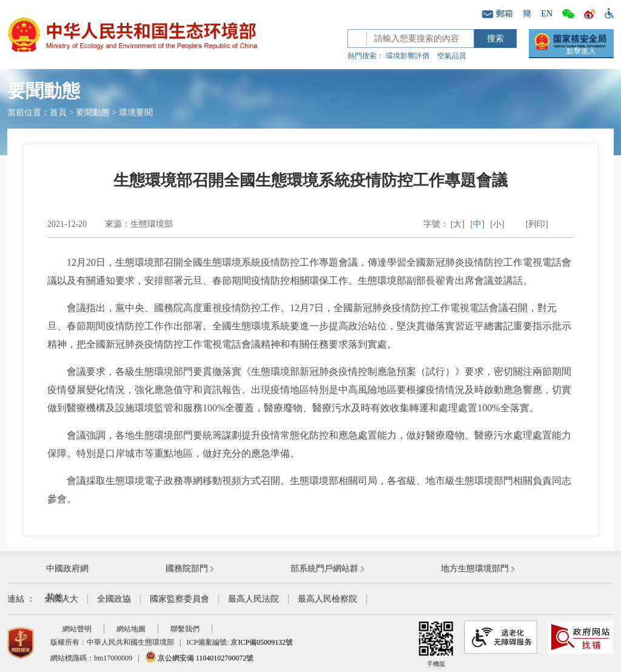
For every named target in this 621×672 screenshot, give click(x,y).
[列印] (537, 224)
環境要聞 (136, 113)
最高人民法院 (253, 599)
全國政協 (114, 599)
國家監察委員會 (180, 599)
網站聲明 (77, 629)
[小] (497, 224)
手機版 (436, 644)
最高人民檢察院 (327, 599)
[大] (458, 224)
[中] (478, 224)
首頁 (58, 113)
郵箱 (498, 14)
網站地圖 (131, 629)
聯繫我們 (185, 629)
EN (547, 14)
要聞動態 (93, 113)
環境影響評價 (408, 56)
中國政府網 (67, 569)
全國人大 (61, 599)
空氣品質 (452, 56)
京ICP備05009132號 (262, 642)
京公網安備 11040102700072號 (200, 658)
